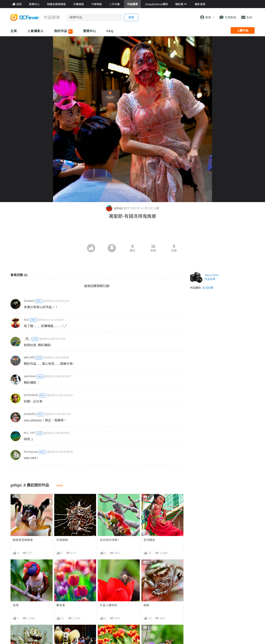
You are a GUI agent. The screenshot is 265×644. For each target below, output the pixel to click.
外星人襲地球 (108, 605)
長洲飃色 (149, 540)
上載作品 (243, 30)
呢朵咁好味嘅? (109, 540)
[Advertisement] (132, 233)
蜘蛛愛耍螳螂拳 (23, 540)
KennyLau (31, 452)
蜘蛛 (146, 605)
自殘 (16, 605)
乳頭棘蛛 (62, 540)
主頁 (14, 31)
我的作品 (63, 32)
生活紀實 (208, 288)
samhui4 (30, 376)
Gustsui (29, 301)
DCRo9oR (31, 395)
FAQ (110, 31)
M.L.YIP (29, 433)
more (60, 485)
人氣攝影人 (36, 31)
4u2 (26, 320)
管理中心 (90, 31)
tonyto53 (30, 414)
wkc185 (29, 357)
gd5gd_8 (117, 208)
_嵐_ (27, 339)
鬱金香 (61, 605)
